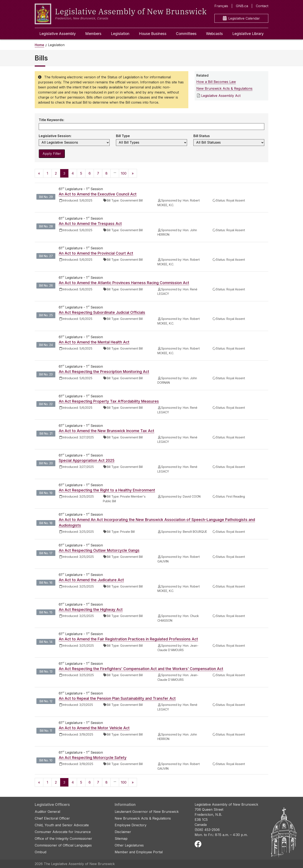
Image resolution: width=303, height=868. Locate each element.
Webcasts (214, 34)
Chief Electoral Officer (52, 818)
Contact (262, 6)
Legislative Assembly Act (221, 96)
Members (93, 34)
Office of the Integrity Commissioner (63, 839)
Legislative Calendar (241, 18)
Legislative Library (248, 34)
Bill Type (123, 136)
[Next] (133, 173)
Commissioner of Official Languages (63, 845)
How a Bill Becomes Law (216, 82)
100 (124, 173)
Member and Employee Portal (139, 852)
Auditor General (47, 812)
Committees (186, 34)
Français (221, 6)
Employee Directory (131, 825)
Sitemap (121, 839)
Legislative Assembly (58, 34)
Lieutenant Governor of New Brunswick (147, 812)
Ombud (41, 852)
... (115, 172)
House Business (153, 34)
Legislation (120, 34)
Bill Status (202, 136)
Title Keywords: (51, 120)
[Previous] (39, 173)
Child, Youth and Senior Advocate (62, 825)
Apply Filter (52, 154)
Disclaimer (123, 832)
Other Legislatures (129, 845)
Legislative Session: (55, 136)
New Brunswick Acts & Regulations (224, 88)
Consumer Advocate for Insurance (63, 832)
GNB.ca (242, 6)
